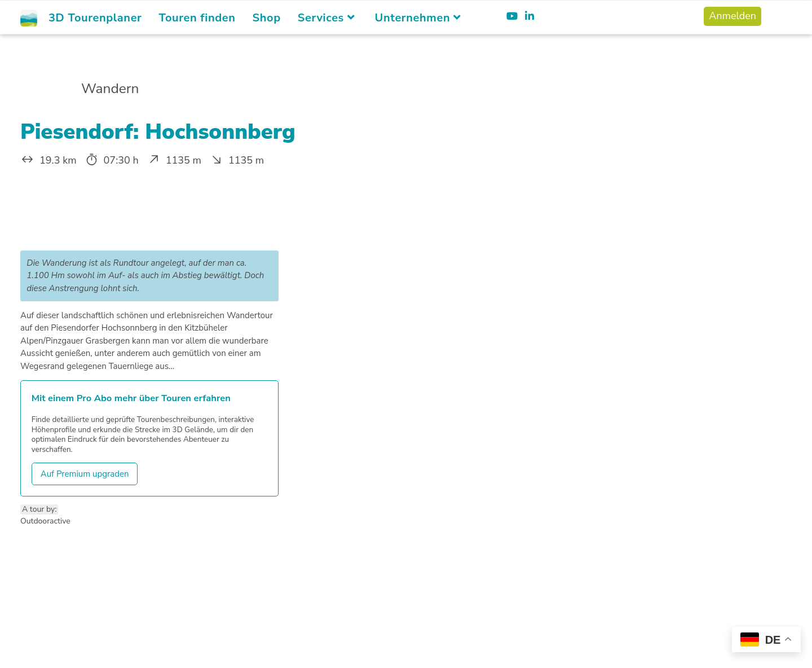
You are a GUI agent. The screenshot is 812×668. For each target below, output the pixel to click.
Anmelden (732, 16)
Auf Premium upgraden (85, 474)
